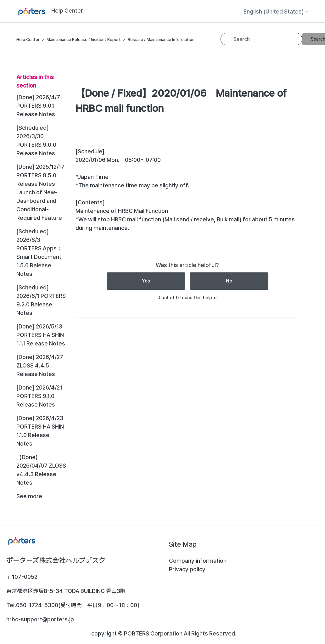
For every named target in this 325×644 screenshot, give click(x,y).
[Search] (261, 39)
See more (29, 496)
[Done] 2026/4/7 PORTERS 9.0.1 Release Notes (38, 106)
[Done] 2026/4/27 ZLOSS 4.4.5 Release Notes (40, 365)
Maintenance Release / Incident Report (84, 40)
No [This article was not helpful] (229, 281)
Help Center (28, 40)
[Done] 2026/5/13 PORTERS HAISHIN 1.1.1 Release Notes (41, 335)
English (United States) (276, 12)
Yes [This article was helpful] (146, 281)
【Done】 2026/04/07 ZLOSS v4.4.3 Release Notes (41, 470)
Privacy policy (187, 569)
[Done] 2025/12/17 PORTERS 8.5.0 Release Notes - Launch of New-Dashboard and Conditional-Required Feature (40, 192)
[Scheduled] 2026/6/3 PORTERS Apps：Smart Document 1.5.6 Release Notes (39, 253)
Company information (198, 561)
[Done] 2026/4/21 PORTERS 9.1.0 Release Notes (39, 396)
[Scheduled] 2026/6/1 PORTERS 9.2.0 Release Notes (41, 300)
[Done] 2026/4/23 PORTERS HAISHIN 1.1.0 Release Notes (40, 431)
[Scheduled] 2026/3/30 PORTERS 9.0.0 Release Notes (36, 140)
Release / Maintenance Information (161, 40)
